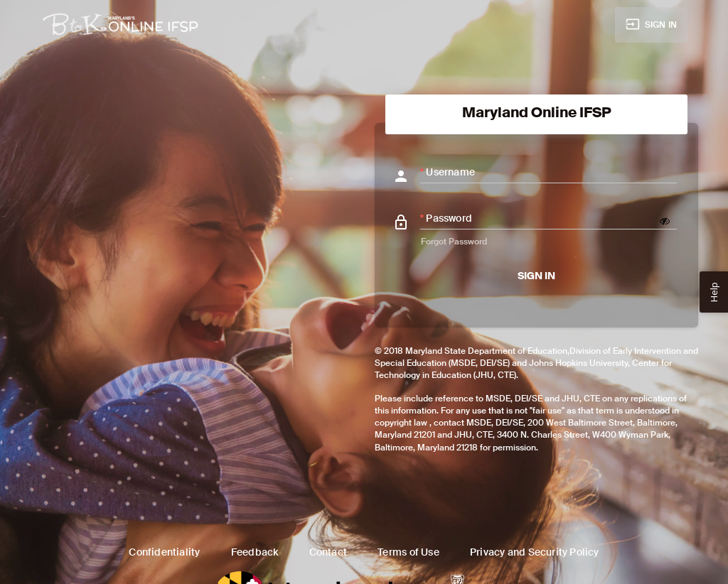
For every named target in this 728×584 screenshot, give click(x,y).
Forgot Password (454, 242)
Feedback (255, 552)
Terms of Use (408, 552)
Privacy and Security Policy (535, 552)
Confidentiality (164, 552)
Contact (328, 552)
